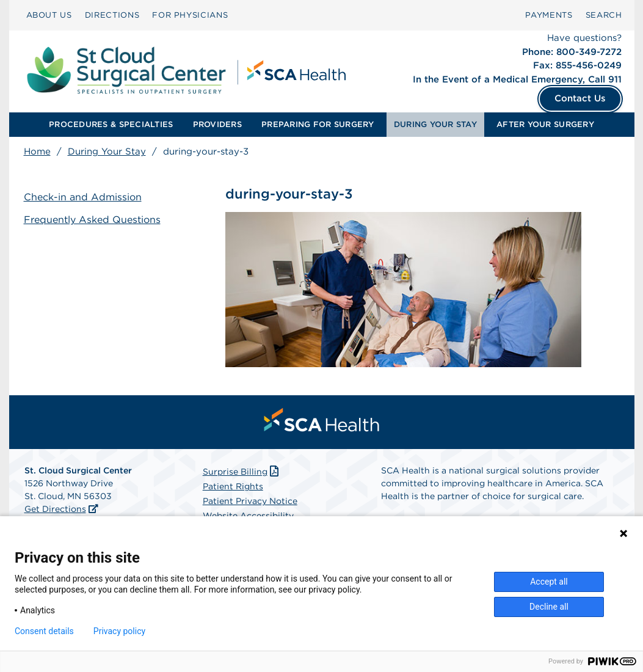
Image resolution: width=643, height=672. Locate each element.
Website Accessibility (248, 516)
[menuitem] (49, 15)
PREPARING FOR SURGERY (318, 124)
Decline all (549, 607)
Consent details (44, 631)
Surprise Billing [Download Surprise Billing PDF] (242, 472)
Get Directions (55, 509)
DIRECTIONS (112, 15)
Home (37, 152)
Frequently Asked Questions (92, 220)
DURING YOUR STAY (435, 124)
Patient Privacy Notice (250, 501)
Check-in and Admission (83, 197)
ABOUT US (49, 15)
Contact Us (580, 98)
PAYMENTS (549, 15)
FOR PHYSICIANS (190, 15)
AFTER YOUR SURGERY (545, 124)
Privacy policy (119, 631)
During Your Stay (107, 152)
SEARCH (604, 15)
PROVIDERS (217, 124)
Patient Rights (233, 486)
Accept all (549, 582)
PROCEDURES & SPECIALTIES (111, 124)
